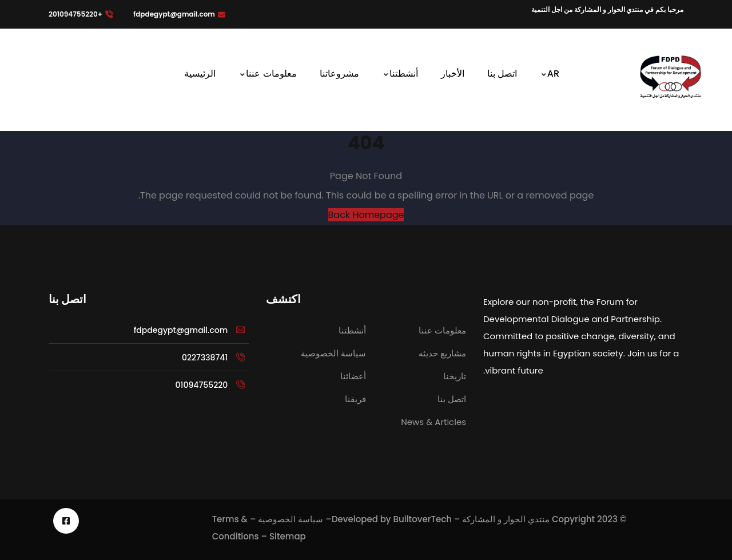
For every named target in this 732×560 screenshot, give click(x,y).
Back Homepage (366, 215)
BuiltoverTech (423, 519)
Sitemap (288, 536)
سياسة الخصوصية (291, 519)
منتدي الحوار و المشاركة (506, 519)
